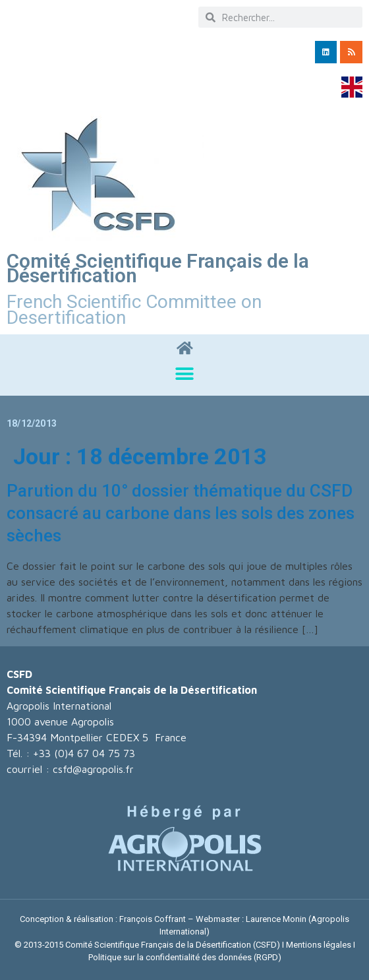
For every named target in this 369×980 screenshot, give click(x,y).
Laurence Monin (276, 919)
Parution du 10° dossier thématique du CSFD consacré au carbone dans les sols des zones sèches (181, 513)
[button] (185, 374)
